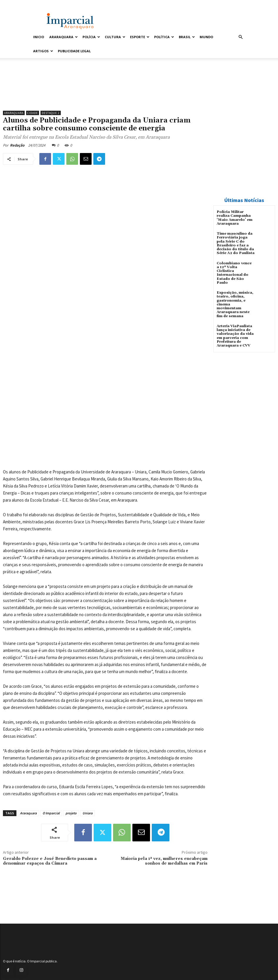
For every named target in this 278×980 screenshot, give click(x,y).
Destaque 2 (51, 113)
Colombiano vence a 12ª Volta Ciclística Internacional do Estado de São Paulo (234, 273)
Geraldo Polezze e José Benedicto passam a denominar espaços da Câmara (50, 861)
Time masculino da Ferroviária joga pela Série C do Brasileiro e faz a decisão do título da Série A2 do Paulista (235, 243)
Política (164, 37)
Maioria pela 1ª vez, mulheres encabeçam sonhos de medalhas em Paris (164, 861)
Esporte (140, 37)
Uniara (87, 813)
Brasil (187, 37)
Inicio (39, 37)
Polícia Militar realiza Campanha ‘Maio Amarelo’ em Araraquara (235, 218)
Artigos (43, 51)
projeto (71, 813)
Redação (17, 145)
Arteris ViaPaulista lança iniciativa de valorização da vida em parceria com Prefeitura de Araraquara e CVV (235, 335)
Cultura (115, 37)
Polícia (91, 37)
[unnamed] (105, 93)
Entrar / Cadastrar (44, 4)
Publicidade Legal (74, 51)
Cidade (33, 113)
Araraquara (64, 37)
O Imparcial (51, 813)
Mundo (206, 37)
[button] (241, 37)
